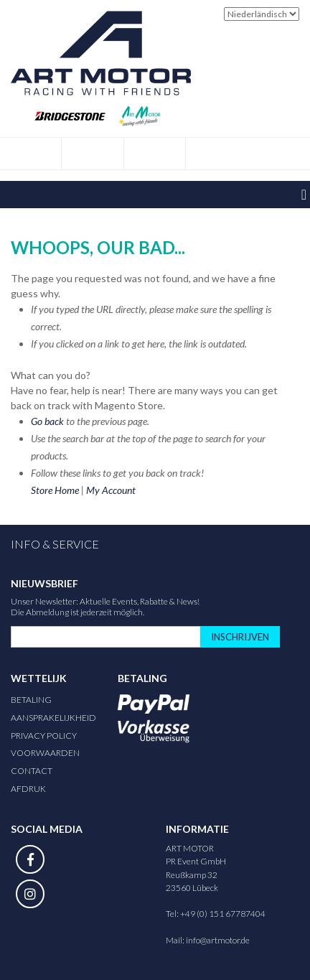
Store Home (55, 490)
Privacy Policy (44, 736)
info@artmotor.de (218, 940)
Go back (47, 421)
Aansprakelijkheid (53, 718)
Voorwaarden (45, 753)
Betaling (31, 700)
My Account (111, 490)
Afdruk (28, 789)
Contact (32, 771)
